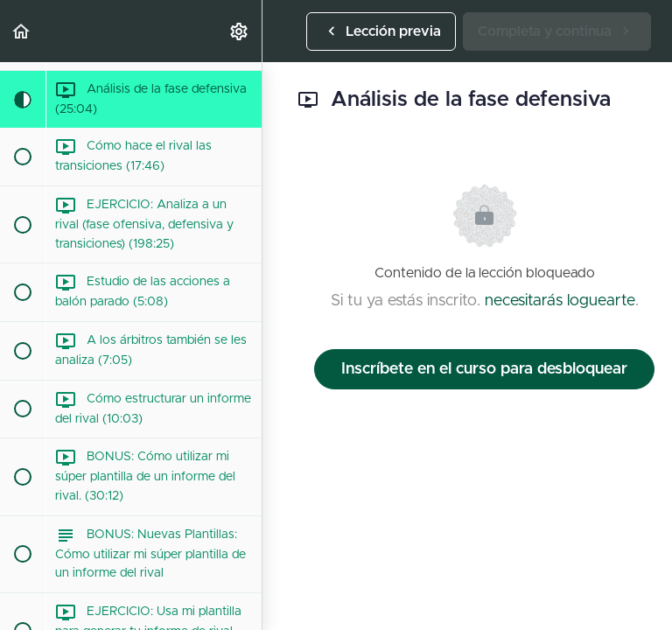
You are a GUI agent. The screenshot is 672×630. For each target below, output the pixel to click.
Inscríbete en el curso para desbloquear (484, 369)
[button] (22, 31)
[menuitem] (240, 31)
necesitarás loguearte (560, 301)
